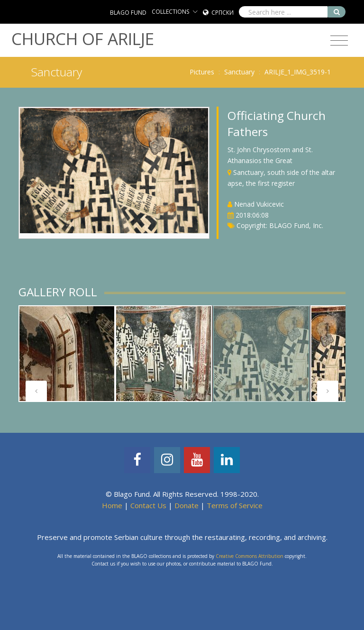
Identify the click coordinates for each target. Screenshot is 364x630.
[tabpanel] (67, 354)
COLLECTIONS (171, 12)
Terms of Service (235, 505)
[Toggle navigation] (339, 41)
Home (112, 505)
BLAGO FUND (128, 13)
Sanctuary (239, 72)
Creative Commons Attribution (250, 556)
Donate (187, 505)
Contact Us (148, 505)
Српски (223, 13)
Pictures (202, 72)
